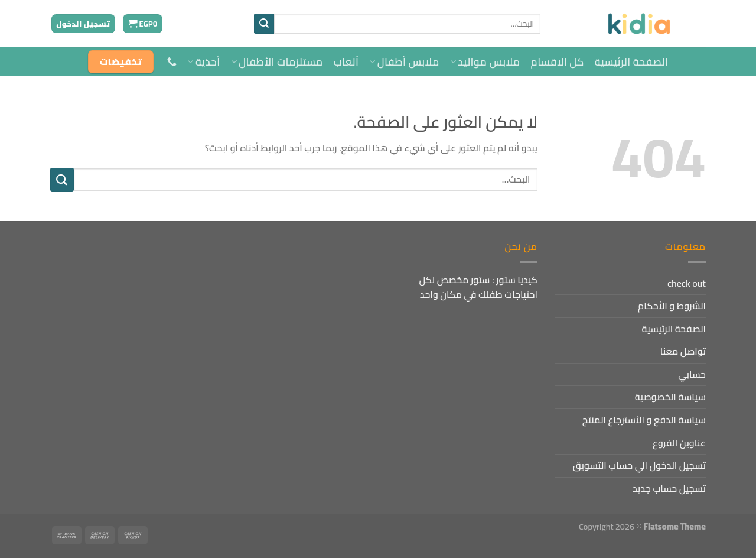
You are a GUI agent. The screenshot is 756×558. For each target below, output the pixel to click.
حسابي (692, 374)
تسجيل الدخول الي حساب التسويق (639, 465)
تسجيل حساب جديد (669, 488)
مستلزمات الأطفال (277, 62)
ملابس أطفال (404, 62)
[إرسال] (264, 24)
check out (687, 283)
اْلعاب (346, 62)
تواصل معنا (683, 351)
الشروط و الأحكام (672, 306)
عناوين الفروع (679, 443)
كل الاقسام (558, 62)
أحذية (203, 62)
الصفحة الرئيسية (632, 62)
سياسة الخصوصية (670, 397)
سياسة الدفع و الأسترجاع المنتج (644, 420)
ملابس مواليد (485, 62)
